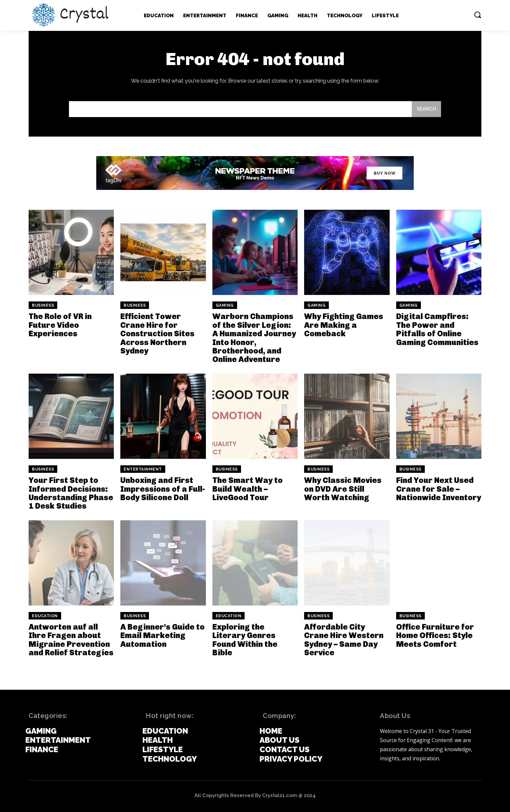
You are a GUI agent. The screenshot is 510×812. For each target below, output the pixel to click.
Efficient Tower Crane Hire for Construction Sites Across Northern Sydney (157, 333)
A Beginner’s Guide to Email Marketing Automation (162, 635)
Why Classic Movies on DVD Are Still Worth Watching (343, 489)
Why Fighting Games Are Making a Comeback (344, 325)
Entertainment (143, 469)
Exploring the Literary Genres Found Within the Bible (245, 640)
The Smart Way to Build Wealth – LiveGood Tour (248, 489)
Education (45, 616)
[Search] (426, 109)
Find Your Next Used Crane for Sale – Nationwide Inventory (439, 489)
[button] (477, 15)
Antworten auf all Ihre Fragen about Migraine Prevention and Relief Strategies (71, 640)
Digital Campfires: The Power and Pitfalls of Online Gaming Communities (437, 329)
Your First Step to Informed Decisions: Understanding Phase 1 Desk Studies (71, 493)
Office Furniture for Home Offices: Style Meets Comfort (435, 635)
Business (43, 305)
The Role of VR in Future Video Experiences (60, 325)
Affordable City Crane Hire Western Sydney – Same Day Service (344, 640)
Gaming (225, 305)
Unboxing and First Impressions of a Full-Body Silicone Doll (163, 489)
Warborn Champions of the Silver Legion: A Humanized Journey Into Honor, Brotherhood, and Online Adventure (254, 338)
